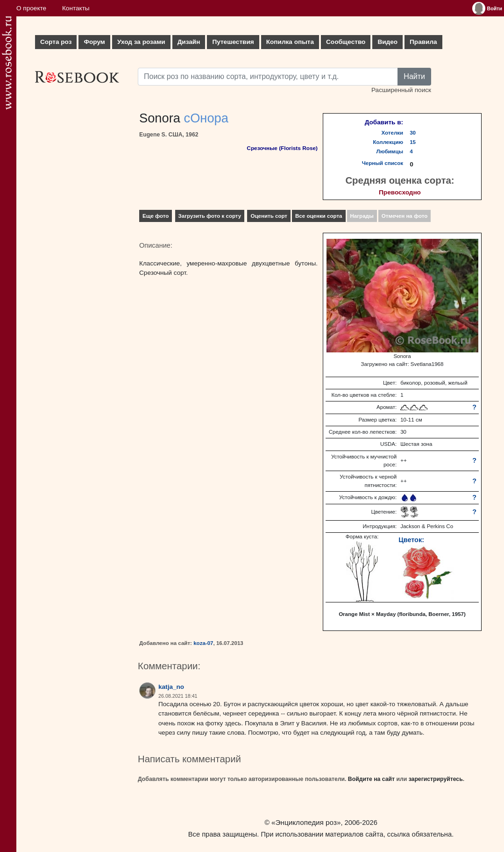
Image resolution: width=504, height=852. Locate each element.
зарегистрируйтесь (436, 779)
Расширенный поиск (401, 90)
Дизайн (189, 42)
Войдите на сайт (371, 779)
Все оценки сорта (319, 216)
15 (413, 142)
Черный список (383, 163)
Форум (94, 42)
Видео (387, 42)
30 (413, 133)
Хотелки (393, 133)
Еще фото (156, 216)
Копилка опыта (290, 42)
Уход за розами (141, 42)
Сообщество (346, 42)
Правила (423, 42)
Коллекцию (388, 142)
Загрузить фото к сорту (210, 216)
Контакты (76, 8)
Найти (414, 76)
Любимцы (390, 151)
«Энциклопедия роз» (306, 822)
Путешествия (233, 42)
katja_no (171, 687)
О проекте (31, 8)
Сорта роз (56, 42)
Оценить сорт (269, 216)
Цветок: (411, 540)
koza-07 (203, 643)
